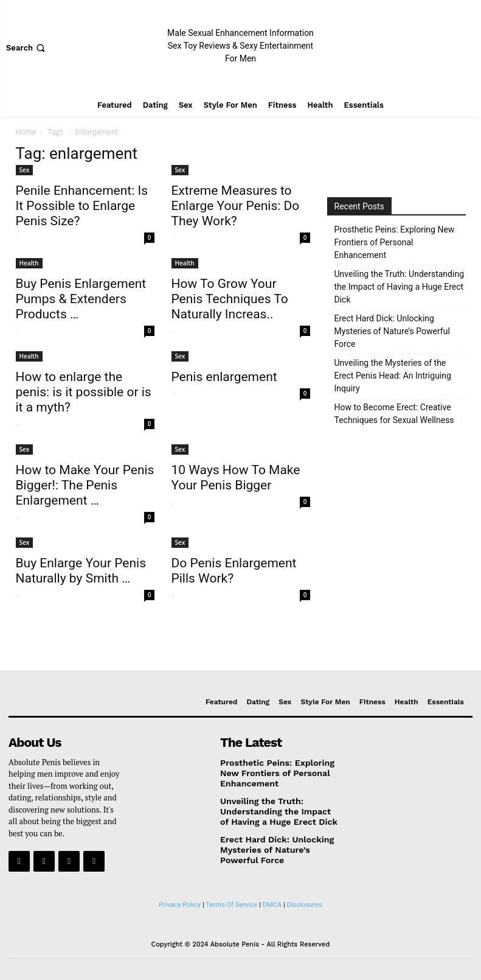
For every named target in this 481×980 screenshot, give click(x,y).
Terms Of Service (231, 901)
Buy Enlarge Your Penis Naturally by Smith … (81, 571)
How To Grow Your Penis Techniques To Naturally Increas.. (230, 299)
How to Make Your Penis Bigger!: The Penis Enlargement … (85, 485)
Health (29, 263)
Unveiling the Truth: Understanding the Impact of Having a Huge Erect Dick (400, 287)
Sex (25, 170)
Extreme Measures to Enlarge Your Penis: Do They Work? (236, 206)
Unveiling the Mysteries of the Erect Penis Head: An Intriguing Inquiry (393, 376)
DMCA (272, 901)
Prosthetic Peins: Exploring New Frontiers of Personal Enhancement (395, 242)
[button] (27, 48)
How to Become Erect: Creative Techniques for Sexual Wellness (394, 414)
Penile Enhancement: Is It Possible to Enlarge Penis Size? (82, 206)
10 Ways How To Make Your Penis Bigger (236, 478)
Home (26, 132)
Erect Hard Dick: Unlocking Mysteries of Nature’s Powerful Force (392, 331)
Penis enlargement (224, 377)
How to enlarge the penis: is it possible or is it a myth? (84, 392)
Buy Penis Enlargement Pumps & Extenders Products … (81, 299)
